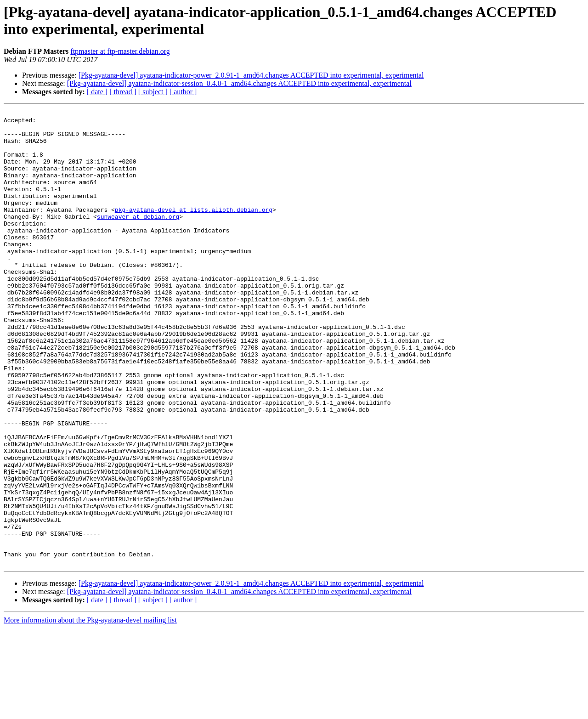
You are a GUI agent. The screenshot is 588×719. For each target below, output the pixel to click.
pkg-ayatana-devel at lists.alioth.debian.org (194, 230)
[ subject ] (153, 92)
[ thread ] (123, 92)
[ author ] (183, 92)
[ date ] (97, 92)
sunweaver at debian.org (138, 238)
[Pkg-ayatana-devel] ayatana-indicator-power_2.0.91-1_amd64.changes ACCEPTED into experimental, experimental (251, 75)
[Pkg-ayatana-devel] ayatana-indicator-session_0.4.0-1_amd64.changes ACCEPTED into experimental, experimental (239, 83)
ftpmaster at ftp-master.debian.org (120, 51)
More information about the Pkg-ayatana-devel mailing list (90, 711)
